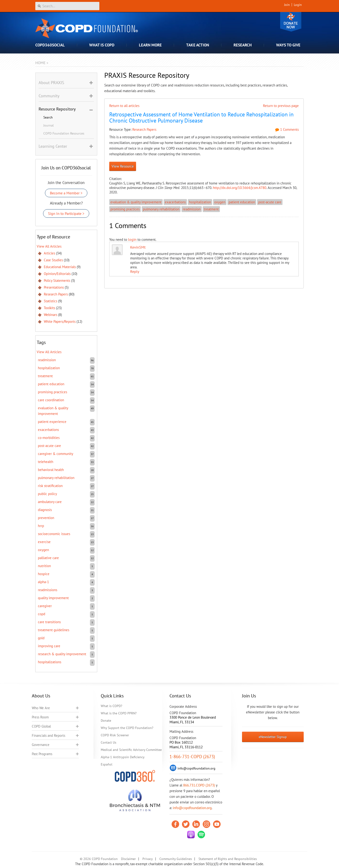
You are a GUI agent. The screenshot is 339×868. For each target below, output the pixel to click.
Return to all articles (124, 106)
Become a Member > (66, 193)
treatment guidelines (54, 630)
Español (107, 764)
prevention (46, 518)
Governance (41, 745)
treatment (211, 209)
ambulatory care (50, 502)
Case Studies (53, 260)
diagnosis (45, 510)
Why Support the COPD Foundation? (127, 728)
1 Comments (287, 129)
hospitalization (200, 202)
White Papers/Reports (60, 321)
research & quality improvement (62, 654)
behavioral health (51, 470)
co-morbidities (49, 438)
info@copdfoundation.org (192, 808)
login (132, 239)
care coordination (51, 400)
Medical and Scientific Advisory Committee (131, 750)
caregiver (45, 606)
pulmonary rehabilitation (161, 209)
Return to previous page (281, 106)
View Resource (123, 166)
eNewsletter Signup (273, 737)
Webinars (50, 315)
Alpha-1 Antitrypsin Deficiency (123, 757)
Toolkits (49, 308)
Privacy (148, 859)
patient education (242, 202)
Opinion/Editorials (57, 274)
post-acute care (270, 202)
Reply (135, 271)
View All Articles (49, 246)
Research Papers (144, 129)
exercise (44, 542)
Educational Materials (60, 267)
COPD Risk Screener (115, 735)
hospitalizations (50, 662)
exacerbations (175, 202)
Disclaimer (128, 859)
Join (287, 5)
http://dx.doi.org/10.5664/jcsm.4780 (240, 188)
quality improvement (53, 598)
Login (298, 5)
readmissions (48, 590)
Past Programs (42, 754)
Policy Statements (57, 280)
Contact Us (109, 742)
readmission (192, 209)
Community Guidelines (176, 859)
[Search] (67, 6)
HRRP (41, 526)
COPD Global (41, 726)
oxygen (220, 202)
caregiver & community (56, 454)
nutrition (44, 566)
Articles (49, 253)
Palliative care (48, 558)
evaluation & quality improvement (136, 202)
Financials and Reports (48, 735)
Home (40, 63)
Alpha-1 (43, 582)
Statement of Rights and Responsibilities (228, 859)
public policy (47, 494)
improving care (49, 646)
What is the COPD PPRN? (119, 713)
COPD (42, 614)
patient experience (52, 422)
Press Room (40, 717)
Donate (291, 22)
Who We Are (41, 708)
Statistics (50, 301)
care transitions (49, 622)
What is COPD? (111, 706)
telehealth (46, 462)
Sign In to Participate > (66, 213)
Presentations (54, 287)
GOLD (41, 638)
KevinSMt (138, 247)
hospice (44, 574)
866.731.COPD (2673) (199, 785)
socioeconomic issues (54, 534)
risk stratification (50, 486)
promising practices (125, 209)
